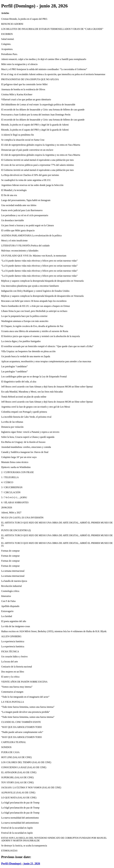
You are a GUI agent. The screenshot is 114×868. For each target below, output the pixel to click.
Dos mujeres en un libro (13, 672)
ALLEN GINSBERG (11, 636)
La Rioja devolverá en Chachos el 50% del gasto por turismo (30, 175)
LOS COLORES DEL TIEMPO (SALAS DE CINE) (26, 762)
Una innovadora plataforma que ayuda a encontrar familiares (30, 286)
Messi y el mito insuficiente (14, 241)
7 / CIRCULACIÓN (11, 492)
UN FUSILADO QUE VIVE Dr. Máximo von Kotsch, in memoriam (34, 256)
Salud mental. (8, 39)
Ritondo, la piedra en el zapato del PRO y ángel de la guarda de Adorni (35, 125)
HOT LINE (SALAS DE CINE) (16, 757)
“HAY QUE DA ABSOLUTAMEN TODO (21, 727)
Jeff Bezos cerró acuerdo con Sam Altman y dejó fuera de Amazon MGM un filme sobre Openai (47, 387)
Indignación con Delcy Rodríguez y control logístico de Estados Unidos (35, 291)
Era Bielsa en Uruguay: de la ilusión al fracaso (23, 442)
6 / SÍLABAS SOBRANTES (15, 502)
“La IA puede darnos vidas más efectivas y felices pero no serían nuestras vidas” (39, 261)
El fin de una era (9, 195)
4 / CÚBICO (7, 482)
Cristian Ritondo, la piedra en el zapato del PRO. (24, 19)
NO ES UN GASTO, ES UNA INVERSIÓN (22, 518)
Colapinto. (6, 44)
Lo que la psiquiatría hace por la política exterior (24, 316)
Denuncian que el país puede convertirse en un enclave (27, 150)
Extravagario (7, 611)
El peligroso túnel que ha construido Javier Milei (24, 84)
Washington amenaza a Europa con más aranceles (25, 321)
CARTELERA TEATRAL (14, 742)
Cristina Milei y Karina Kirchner (17, 94)
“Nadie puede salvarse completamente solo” (22, 732)
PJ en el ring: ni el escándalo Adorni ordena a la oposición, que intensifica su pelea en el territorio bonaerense (53, 74)
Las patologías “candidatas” (14, 366)
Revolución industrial (11, 586)
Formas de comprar (10, 551)
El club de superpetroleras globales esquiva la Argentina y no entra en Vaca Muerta (41, 145)
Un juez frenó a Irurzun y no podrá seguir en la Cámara (27, 225)
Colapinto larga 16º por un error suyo (19, 457)
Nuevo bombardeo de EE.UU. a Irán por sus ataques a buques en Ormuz (36, 306)
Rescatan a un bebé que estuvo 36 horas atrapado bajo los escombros (34, 301)
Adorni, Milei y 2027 (11, 513)
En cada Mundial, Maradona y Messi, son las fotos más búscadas (32, 392)
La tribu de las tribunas (12, 422)
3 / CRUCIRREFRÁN (12, 487)
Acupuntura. (7, 49)
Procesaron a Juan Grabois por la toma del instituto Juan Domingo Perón (36, 115)
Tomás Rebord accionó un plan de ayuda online (24, 397)
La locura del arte (9, 662)
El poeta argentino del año (14, 621)
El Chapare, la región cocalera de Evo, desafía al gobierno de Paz (32, 326)
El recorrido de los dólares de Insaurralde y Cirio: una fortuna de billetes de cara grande (43, 110)
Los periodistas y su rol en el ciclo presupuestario (25, 215)
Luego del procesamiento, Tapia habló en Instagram (26, 200)
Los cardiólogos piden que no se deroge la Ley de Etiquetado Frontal (34, 377)
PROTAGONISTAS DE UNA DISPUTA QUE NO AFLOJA (30, 79)
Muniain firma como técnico (15, 462)
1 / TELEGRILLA (10, 477)
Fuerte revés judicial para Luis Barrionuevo (22, 210)
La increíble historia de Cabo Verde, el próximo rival (26, 417)
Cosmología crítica (10, 591)
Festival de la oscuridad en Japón (17, 828)
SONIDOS (6, 747)
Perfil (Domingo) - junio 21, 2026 (21, 863)
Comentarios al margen (12, 692)
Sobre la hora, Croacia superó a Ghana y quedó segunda (28, 437)
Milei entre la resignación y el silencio (19, 64)
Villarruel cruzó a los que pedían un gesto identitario (26, 99)
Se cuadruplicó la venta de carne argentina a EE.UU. (26, 180)
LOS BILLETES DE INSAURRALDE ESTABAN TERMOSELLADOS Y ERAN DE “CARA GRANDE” (52, 29)
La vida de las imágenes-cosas (16, 626)
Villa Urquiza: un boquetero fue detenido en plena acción (28, 351)
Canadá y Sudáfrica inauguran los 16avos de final (25, 452)
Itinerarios (6, 596)
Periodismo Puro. (9, 54)
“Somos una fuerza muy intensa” (17, 687)
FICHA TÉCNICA (10, 651)
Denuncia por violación (12, 427)
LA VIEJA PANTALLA (13, 702)
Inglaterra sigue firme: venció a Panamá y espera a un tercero (30, 432)
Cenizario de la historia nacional (17, 667)
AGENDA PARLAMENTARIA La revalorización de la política (31, 235)
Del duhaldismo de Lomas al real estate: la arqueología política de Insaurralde (38, 105)
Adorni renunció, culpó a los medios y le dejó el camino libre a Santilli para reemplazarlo (44, 59)
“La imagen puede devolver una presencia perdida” (26, 712)
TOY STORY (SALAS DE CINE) (17, 782)
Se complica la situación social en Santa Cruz (23, 140)
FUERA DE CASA (10, 752)
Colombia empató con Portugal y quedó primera (24, 412)
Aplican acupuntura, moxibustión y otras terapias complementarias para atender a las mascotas (46, 361)
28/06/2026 (7, 507)
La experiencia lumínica (13, 641)
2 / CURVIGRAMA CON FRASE (17, 472)
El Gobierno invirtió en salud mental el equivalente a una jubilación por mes (37, 160)
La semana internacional (13, 571)
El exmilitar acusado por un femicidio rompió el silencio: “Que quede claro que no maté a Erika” (47, 346)
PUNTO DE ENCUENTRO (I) (16, 530)
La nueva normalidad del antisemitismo (20, 818)
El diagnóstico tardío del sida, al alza (19, 382)
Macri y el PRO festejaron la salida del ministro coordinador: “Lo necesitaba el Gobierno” (44, 69)
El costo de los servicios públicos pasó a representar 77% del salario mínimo (38, 165)
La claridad (7, 616)
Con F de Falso (8, 601)
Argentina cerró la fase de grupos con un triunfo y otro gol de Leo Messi (36, 407)
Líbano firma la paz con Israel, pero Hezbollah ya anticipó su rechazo (34, 311)
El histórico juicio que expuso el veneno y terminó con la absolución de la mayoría (41, 336)
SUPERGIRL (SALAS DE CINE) (17, 777)
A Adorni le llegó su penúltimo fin (18, 135)
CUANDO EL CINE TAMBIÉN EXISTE (21, 722)
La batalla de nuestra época (14, 581)
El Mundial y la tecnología (14, 190)
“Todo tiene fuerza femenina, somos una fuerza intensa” (28, 707)
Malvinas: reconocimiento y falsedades (20, 251)
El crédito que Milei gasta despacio (18, 230)
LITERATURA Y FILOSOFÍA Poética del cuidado (25, 246)
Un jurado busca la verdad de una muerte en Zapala (26, 356)
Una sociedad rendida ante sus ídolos (19, 205)
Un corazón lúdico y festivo (14, 657)
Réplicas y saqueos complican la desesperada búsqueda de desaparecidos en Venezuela (42, 281)
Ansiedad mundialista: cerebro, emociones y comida (26, 447)
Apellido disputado (10, 606)
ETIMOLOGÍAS (9, 851)
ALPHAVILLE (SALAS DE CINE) (18, 793)
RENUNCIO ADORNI (12, 24)
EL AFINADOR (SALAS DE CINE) (19, 772)
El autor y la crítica (10, 677)
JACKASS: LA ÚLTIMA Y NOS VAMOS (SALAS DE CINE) (31, 787)
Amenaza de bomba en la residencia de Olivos (23, 89)
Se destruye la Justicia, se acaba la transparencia (24, 846)
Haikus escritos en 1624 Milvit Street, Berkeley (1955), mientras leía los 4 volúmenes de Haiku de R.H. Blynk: (54, 631)
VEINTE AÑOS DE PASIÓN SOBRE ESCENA (24, 682)
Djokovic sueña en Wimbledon (16, 467)
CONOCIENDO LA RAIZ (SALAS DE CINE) (24, 767)
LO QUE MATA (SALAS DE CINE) (19, 798)
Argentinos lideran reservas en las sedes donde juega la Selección (32, 185)
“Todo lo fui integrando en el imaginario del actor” (25, 697)
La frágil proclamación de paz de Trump (20, 803)
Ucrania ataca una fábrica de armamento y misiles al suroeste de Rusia (35, 331)
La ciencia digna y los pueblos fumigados (21, 341)
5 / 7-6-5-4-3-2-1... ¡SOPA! (14, 497)
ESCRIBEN (7, 34)
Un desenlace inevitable (13, 220)
